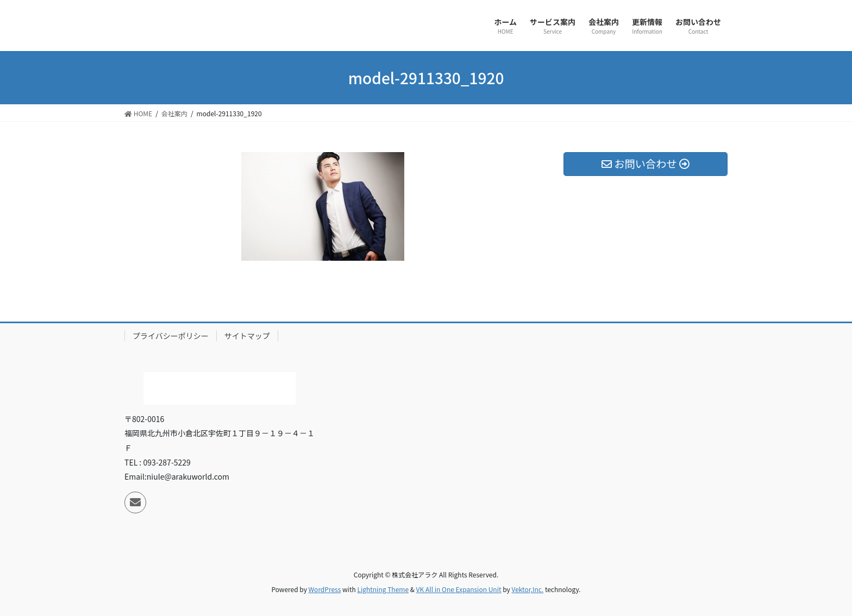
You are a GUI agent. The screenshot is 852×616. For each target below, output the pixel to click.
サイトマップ (247, 336)
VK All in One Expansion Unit (459, 589)
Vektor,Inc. (527, 589)
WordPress (325, 589)
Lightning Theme (383, 589)
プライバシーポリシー (171, 336)
